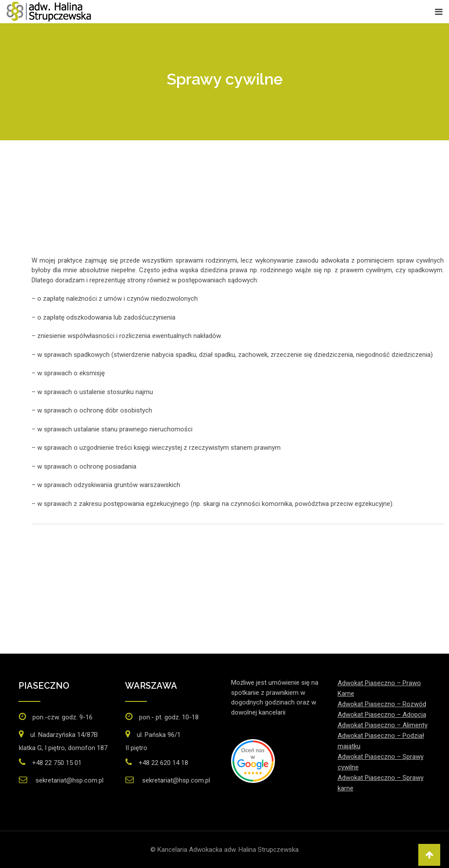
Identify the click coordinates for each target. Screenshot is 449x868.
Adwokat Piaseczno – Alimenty (383, 725)
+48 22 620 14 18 (163, 763)
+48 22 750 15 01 (57, 763)
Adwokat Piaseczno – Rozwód (382, 704)
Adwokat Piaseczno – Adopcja (382, 715)
